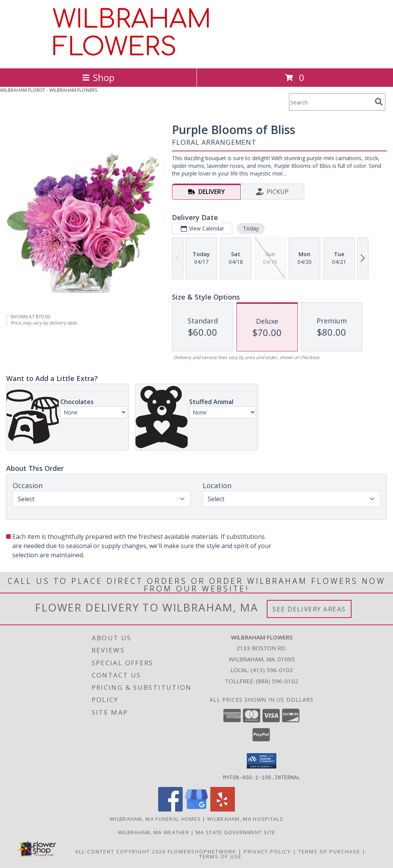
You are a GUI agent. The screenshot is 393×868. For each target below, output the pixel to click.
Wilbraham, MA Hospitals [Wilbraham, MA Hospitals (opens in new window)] (245, 818)
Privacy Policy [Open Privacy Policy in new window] (267, 851)
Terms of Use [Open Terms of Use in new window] (220, 856)
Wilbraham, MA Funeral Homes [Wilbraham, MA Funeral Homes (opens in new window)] (155, 818)
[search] (379, 102)
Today (251, 228)
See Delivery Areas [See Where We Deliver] (309, 609)
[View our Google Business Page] (196, 809)
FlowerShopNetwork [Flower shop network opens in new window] (202, 851)
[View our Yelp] (223, 809)
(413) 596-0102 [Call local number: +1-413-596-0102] (272, 670)
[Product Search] (330, 102)
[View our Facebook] (170, 809)
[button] (262, 761)
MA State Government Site (235, 832)
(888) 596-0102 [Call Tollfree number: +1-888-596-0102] (277, 681)
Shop (98, 77)
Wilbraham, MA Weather (154, 832)
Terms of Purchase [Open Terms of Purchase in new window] (329, 851)
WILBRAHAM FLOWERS (132, 33)
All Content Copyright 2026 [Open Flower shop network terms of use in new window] (121, 851)
